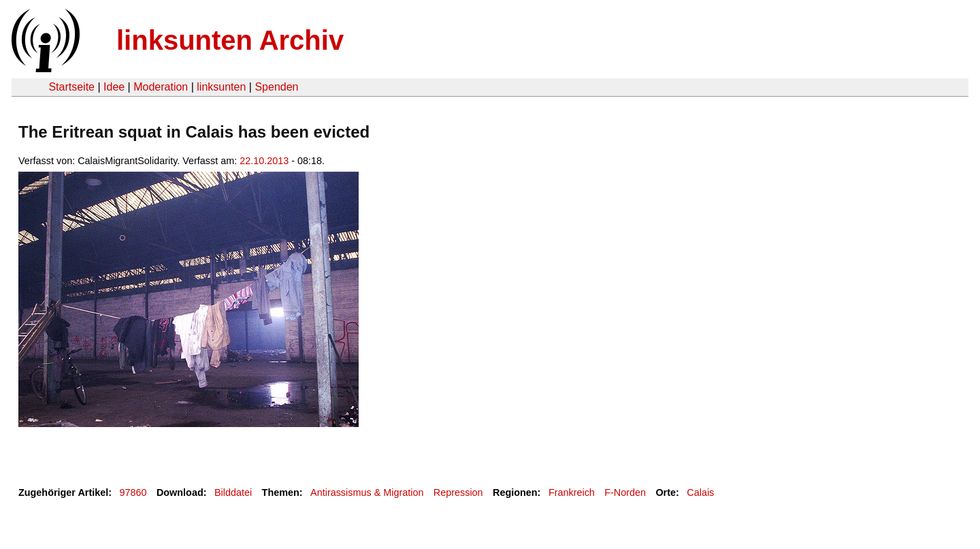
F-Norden (625, 492)
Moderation (161, 87)
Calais (700, 492)
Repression (458, 492)
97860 (133, 492)
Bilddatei (233, 492)
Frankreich (572, 492)
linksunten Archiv (230, 40)
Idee (114, 87)
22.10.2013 (264, 161)
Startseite (71, 87)
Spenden (276, 87)
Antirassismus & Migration (367, 492)
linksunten (221, 87)
